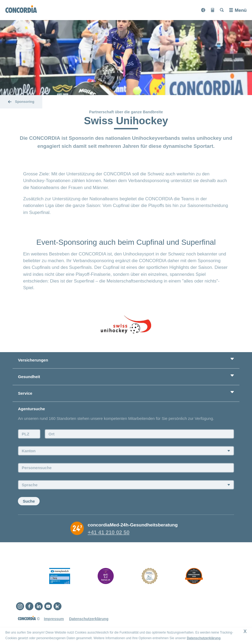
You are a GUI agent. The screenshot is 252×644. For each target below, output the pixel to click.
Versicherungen (33, 360)
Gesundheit (29, 377)
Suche (29, 501)
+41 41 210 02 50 (109, 532)
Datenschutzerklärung (204, 638)
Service (25, 393)
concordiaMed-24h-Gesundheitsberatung (133, 525)
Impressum (54, 619)
